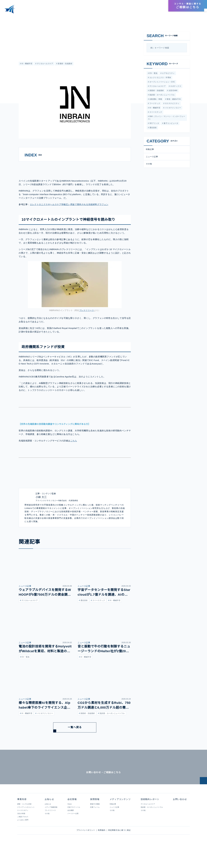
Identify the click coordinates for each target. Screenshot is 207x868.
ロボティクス (175, 87)
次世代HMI (172, 91)
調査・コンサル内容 (24, 823)
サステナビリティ (172, 105)
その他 (149, 166)
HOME (6, 18)
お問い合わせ (180, 818)
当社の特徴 (21, 832)
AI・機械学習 (27, 64)
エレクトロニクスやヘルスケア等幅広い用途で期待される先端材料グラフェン (69, 214)
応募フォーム (95, 826)
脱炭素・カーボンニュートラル (162, 96)
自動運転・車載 (155, 100)
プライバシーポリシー (86, 849)
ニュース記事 (24, 33)
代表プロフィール (74, 826)
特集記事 (150, 151)
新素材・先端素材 (65, 64)
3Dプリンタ (154, 125)
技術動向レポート (140, 10)
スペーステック (155, 113)
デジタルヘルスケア (45, 64)
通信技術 (153, 129)
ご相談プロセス (23, 836)
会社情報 (148, 6)
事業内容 (98, 10)
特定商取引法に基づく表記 (119, 849)
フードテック (155, 105)
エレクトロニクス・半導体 (160, 78)
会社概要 (70, 829)
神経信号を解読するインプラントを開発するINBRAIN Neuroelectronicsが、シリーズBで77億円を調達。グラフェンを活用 (81, 18)
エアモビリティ (168, 73)
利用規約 (102, 849)
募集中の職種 (95, 823)
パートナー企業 (73, 832)
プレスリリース (87, 320)
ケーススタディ (23, 829)
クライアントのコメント (26, 826)
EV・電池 (153, 73)
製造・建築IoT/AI (173, 100)
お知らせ (158, 10)
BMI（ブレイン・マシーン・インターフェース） (166, 119)
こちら (74, 451)
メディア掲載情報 (51, 826)
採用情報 (159, 6)
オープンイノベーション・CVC (162, 82)
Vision (70, 823)
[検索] (183, 48)
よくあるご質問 (23, 839)
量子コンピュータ (171, 125)
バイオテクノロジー (173, 109)
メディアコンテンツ (117, 10)
